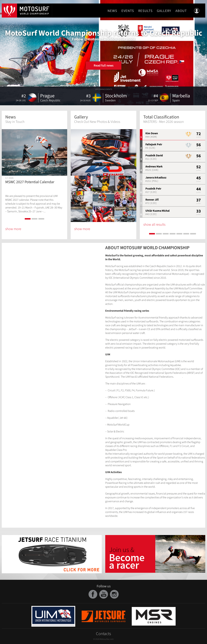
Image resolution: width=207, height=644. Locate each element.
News (112, 11)
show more (13, 229)
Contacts (103, 634)
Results (145, 11)
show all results (154, 225)
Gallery (164, 11)
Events (128, 11)
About (181, 11)
